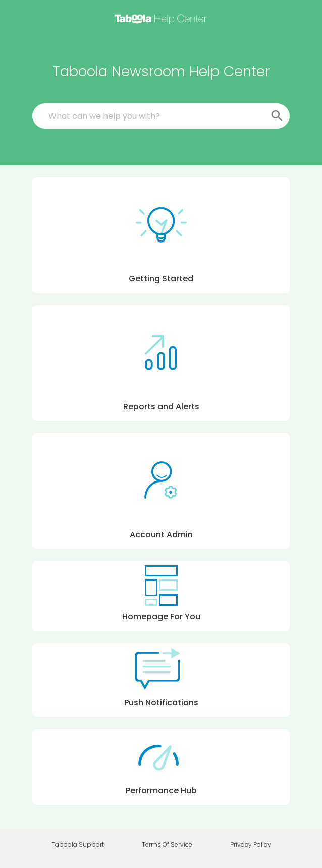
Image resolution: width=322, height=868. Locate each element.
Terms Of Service (167, 845)
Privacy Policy (251, 845)
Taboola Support (78, 845)
